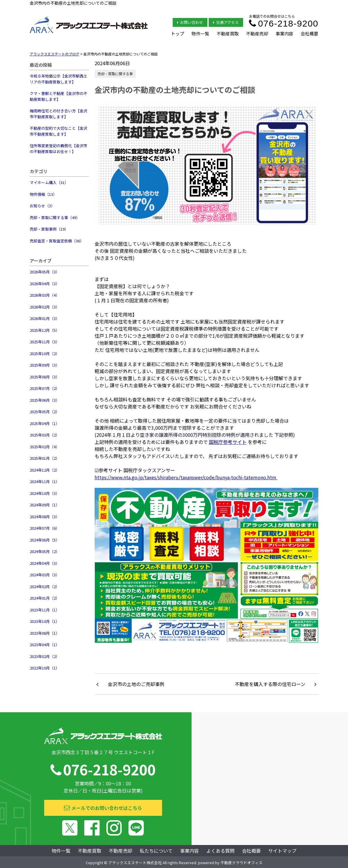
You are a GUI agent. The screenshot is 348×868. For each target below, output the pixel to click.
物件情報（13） (43, 194)
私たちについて (156, 851)
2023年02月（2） (45, 656)
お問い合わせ (190, 22)
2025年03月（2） (45, 435)
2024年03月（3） (45, 575)
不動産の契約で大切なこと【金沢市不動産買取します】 (58, 131)
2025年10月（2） (45, 353)
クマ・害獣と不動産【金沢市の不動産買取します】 (58, 96)
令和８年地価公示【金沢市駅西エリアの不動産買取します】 (58, 79)
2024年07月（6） (45, 528)
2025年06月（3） (45, 400)
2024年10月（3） (45, 493)
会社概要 (309, 33)
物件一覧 (200, 33)
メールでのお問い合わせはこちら (103, 808)
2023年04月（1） (45, 645)
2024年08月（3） (45, 517)
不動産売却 (257, 33)
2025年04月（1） (45, 423)
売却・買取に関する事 (115, 74)
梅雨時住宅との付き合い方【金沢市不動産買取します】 (58, 114)
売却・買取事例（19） (49, 229)
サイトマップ (282, 851)
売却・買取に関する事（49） (55, 218)
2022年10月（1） (45, 668)
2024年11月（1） (45, 481)
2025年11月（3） (45, 342)
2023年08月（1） (45, 633)
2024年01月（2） (45, 598)
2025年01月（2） (45, 458)
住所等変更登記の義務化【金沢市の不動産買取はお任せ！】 (58, 149)
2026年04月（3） (45, 284)
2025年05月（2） (45, 412)
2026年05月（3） (45, 272)
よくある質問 (220, 851)
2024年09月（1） (45, 505)
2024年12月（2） (45, 470)
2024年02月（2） (45, 586)
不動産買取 (228, 33)
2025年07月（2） (45, 388)
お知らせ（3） (42, 206)
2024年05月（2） (45, 551)
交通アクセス (226, 22)
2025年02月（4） (45, 447)
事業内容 (284, 33)
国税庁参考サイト (228, 442)
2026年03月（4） (45, 295)
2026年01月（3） (45, 318)
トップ (178, 33)
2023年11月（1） (45, 610)
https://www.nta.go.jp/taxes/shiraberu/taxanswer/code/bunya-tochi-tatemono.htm (186, 477)
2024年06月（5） (45, 540)
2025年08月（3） (45, 377)
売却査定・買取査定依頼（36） (57, 241)
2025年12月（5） (45, 330)
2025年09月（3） (45, 365)
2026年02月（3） (45, 307)
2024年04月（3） (45, 563)
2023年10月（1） (45, 621)
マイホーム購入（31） (49, 182)
